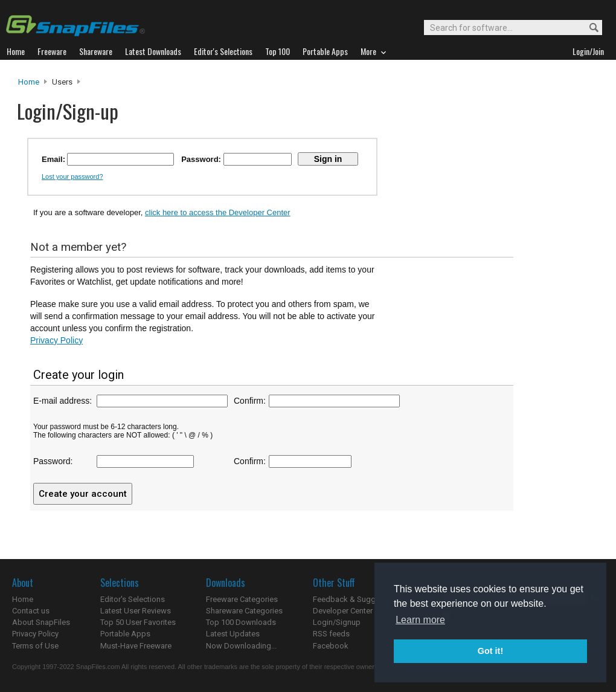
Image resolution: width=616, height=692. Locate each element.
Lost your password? (72, 176)
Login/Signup (337, 622)
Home (29, 82)
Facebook (331, 646)
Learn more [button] (420, 620)
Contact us (31, 611)
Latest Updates (233, 634)
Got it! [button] (490, 651)
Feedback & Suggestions (357, 599)
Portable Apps (125, 634)
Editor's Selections (133, 599)
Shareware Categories (244, 611)
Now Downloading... (241, 646)
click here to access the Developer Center (218, 212)
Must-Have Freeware (136, 646)
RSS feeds (331, 634)
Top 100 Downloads (241, 622)
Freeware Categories (242, 599)
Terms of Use (35, 646)
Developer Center (343, 611)
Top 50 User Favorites (138, 622)
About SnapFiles (41, 622)
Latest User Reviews (136, 611)
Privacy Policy (56, 340)
